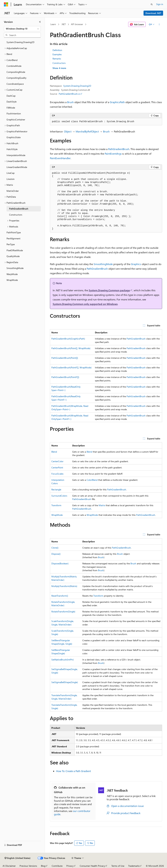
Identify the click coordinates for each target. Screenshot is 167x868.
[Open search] (152, 4)
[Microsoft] (6, 4)
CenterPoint (57, 467)
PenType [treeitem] (11, 244)
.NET (64, 24)
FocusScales (57, 474)
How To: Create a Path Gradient (73, 771)
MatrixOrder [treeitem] (13, 191)
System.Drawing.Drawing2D (77, 86)
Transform (56, 505)
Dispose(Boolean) (60, 563)
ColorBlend (92, 480)
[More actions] (159, 24)
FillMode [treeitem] (11, 108)
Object (68, 131)
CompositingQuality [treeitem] (16, 78)
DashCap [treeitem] (11, 96)
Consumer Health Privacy (92, 866)
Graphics (136, 264)
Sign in (160, 4)
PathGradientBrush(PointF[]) (65, 377)
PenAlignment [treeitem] (13, 238)
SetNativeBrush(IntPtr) (63, 660)
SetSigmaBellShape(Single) (65, 682)
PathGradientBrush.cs (69, 94)
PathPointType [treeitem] (14, 232)
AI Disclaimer (9, 866)
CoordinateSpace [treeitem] (15, 84)
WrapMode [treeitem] (12, 280)
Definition (57, 50)
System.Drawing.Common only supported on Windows (85, 304)
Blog (43, 866)
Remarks (57, 59)
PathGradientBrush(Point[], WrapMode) (71, 348)
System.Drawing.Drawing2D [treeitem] (20, 42)
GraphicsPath (117, 102)
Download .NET (153, 13)
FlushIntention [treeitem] (14, 113)
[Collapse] (40, 22)
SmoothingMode (103, 264)
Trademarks (134, 866)
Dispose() (56, 554)
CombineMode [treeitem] (14, 66)
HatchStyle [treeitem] (12, 149)
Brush (70, 102)
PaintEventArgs (113, 154)
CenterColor (57, 461)
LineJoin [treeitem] (11, 179)
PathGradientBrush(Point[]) (65, 358)
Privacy (70, 866)
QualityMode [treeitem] (13, 256)
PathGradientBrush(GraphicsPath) (68, 339)
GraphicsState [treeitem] (14, 137)
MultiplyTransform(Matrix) (64, 586)
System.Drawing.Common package (109, 290)
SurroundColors (59, 496)
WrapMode (57, 515)
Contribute (57, 866)
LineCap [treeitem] (11, 173)
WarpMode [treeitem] (12, 274)
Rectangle (56, 489)
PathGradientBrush (119, 149)
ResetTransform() (60, 596)
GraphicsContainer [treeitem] (16, 119)
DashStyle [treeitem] (11, 102)
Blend (54, 452)
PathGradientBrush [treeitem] (19, 209)
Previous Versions (28, 866)
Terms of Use (118, 866)
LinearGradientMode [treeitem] (17, 167)
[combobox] (22, 29)
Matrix (102, 505)
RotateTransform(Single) (63, 611)
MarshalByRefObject (87, 131)
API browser (77, 24)
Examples (57, 54)
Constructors (59, 63)
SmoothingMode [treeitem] (15, 268)
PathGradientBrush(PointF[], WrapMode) (71, 367)
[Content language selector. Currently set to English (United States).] (18, 858)
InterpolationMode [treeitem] (16, 155)
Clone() (55, 548)
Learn (53, 24)
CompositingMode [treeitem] (16, 72)
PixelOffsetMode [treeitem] (15, 250)
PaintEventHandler (60, 158)
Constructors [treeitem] (16, 215)
